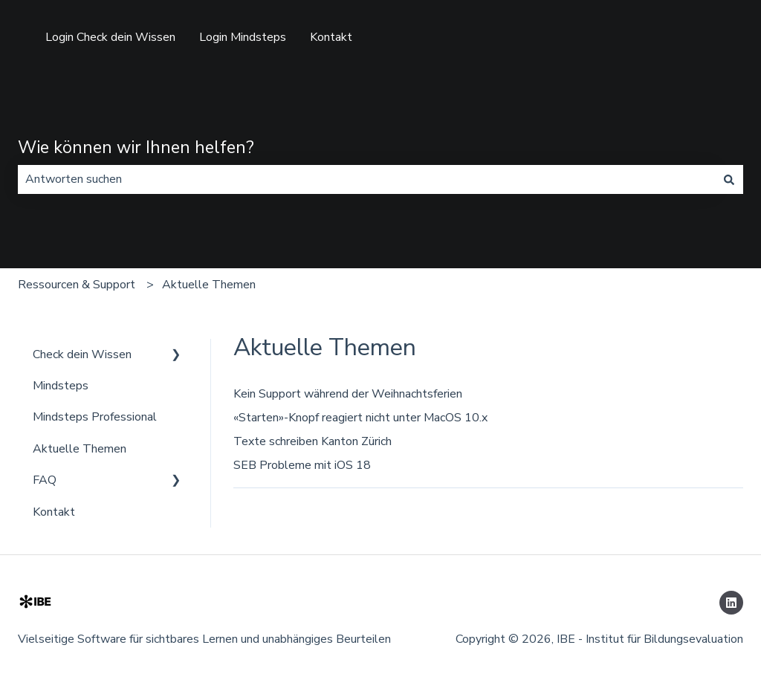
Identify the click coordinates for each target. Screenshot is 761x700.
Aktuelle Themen (209, 285)
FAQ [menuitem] (45, 480)
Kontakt (331, 37)
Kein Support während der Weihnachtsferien (348, 394)
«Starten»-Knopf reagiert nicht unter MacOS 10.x (360, 418)
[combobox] (366, 179)
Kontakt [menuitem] (54, 512)
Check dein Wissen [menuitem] (82, 354)
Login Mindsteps (243, 37)
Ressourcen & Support (77, 285)
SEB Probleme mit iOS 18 (302, 465)
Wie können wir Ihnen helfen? (136, 148)
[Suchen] (729, 179)
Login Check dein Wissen (110, 37)
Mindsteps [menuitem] (61, 386)
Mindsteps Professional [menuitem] (95, 417)
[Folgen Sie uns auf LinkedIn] (731, 603)
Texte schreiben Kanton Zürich (313, 441)
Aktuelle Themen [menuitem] (80, 449)
